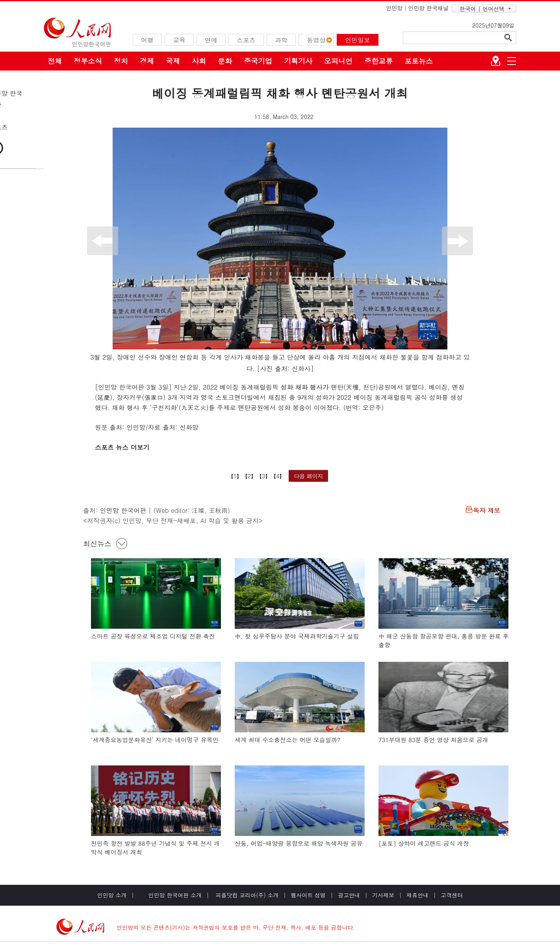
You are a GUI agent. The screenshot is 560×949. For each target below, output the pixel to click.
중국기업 (258, 61)
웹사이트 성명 (308, 895)
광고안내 (349, 895)
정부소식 (88, 61)
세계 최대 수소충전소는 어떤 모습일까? (288, 740)
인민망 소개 (112, 895)
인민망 (394, 8)
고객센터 (452, 895)
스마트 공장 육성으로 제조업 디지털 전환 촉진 (153, 636)
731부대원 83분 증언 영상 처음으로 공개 (433, 740)
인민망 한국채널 (428, 8)
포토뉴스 (419, 61)
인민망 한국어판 (123, 510)
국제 (173, 61)
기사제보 (383, 895)
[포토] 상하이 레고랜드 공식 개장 (424, 843)
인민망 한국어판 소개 (175, 895)
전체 (55, 61)
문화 (225, 61)
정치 (121, 61)
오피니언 (338, 61)
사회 (199, 61)
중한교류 (378, 61)
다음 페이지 (309, 476)
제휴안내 (417, 895)
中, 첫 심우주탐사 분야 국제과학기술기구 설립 (297, 636)
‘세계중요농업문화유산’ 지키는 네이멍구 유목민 (155, 740)
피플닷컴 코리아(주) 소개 (246, 895)
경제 (147, 61)
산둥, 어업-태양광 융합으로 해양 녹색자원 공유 (299, 843)
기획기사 (298, 61)
